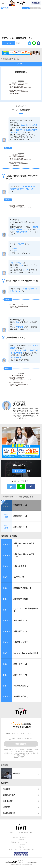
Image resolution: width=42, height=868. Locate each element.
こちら (16, 757)
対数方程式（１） (21, 505)
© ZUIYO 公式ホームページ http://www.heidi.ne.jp (21, 861)
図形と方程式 (8, 801)
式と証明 (6, 789)
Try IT (21, 3)
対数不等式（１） (21, 664)
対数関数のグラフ (21, 642)
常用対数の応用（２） (22, 696)
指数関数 (17, 774)
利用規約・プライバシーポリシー (21, 842)
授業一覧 (21, 847)
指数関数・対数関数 (9, 536)
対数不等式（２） (21, 675)
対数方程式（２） (21, 631)
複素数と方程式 (9, 795)
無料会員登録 (36, 3)
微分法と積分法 (9, 813)
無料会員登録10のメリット (21, 837)
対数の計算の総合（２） (23, 599)
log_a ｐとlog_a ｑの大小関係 (26, 653)
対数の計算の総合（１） (23, 588)
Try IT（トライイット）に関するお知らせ (21, 850)
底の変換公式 (19, 577)
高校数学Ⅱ (5, 783)
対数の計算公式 (20, 566)
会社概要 (21, 840)
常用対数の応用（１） (22, 686)
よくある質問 (21, 845)
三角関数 (6, 807)
